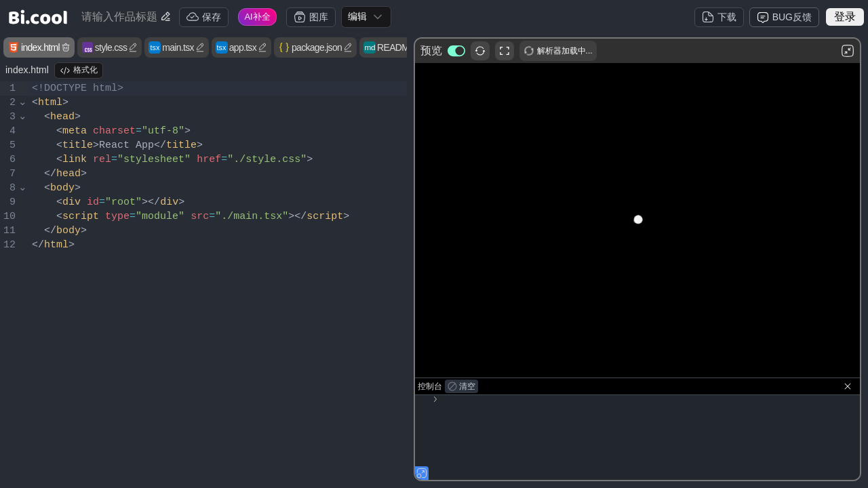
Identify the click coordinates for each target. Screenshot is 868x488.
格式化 (79, 70)
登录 (845, 17)
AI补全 (257, 17)
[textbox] (217, 283)
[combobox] (366, 17)
